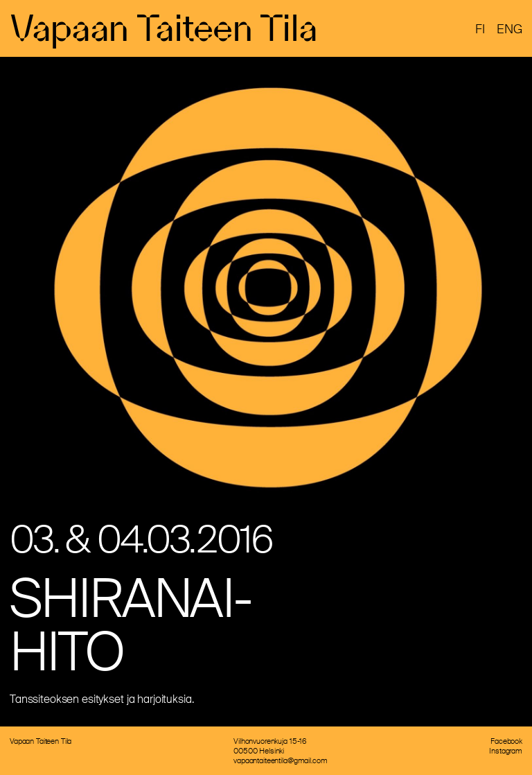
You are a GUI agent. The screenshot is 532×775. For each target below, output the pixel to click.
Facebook (506, 741)
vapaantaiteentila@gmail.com (280, 760)
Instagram (506, 751)
